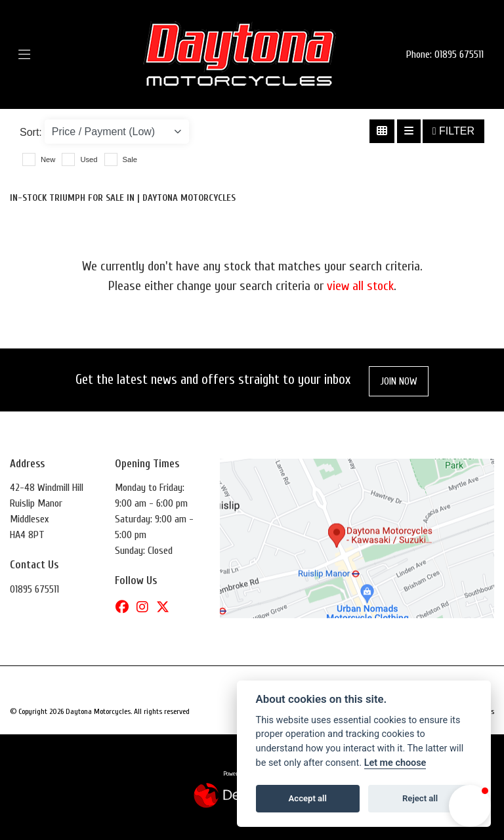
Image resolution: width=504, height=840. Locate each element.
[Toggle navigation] (44, 55)
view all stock (360, 286)
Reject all (420, 798)
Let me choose (395, 763)
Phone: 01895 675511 (445, 54)
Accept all (308, 798)
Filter (453, 131)
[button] (470, 806)
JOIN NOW (399, 381)
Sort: (31, 132)
